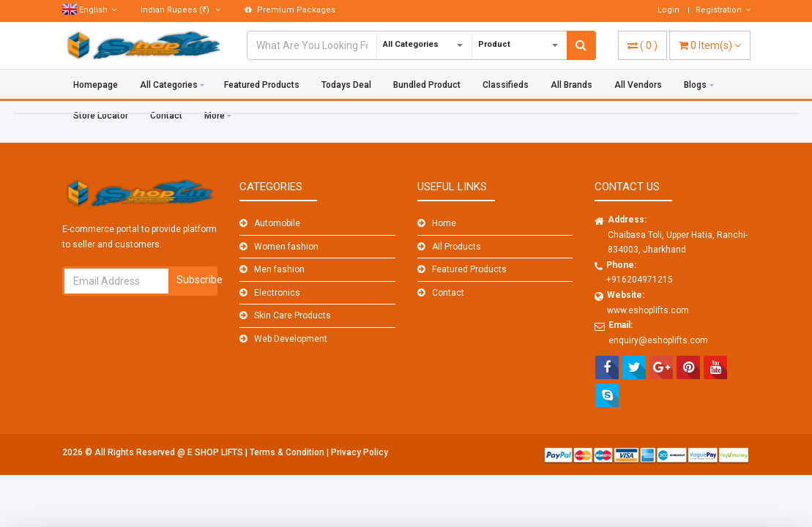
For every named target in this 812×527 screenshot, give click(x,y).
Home (444, 223)
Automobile (277, 223)
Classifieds (506, 85)
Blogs (695, 85)
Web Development (291, 339)
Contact (448, 293)
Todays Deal (346, 85)
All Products (457, 247)
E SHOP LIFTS (216, 452)
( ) (642, 45)
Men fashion (279, 269)
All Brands (571, 85)
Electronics (277, 293)
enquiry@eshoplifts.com (658, 340)
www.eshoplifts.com (648, 310)
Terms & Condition (288, 452)
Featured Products (262, 85)
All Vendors (638, 85)
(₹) (180, 10)
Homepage (96, 85)
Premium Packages (290, 10)
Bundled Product (427, 85)
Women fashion (286, 247)
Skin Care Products (293, 315)
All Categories (169, 85)
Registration (723, 10)
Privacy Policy (360, 452)
